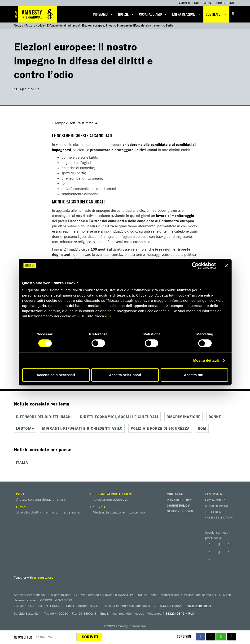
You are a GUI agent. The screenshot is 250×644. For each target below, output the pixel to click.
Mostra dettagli (206, 360)
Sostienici (216, 14)
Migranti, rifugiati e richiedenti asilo (82, 428)
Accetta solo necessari (56, 375)
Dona (19, 493)
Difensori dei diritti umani (63, 25)
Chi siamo (103, 14)
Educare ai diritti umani (111, 493)
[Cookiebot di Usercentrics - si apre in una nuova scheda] (195, 266)
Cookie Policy (178, 505)
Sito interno (225, 3)
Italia (22, 462)
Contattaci (176, 493)
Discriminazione (184, 417)
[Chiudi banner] (226, 266)
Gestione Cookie (180, 510)
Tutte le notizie (35, 25)
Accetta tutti (194, 375)
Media (208, 3)
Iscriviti (89, 637)
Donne (215, 417)
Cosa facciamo (153, 14)
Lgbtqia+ (25, 428)
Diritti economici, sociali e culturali (119, 417)
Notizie (126, 14)
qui (108, 316)
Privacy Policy (179, 499)
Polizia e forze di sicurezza (160, 428)
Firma (20, 506)
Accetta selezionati (125, 375)
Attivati (98, 506)
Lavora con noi (188, 3)
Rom (202, 428)
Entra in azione (187, 14)
